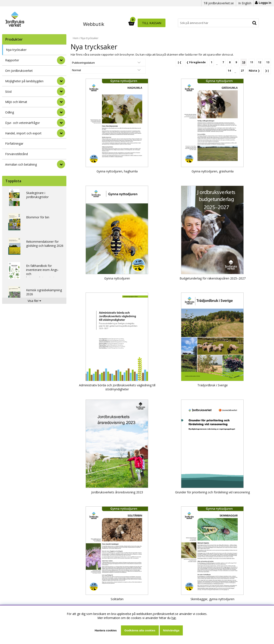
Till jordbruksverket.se (219, 3)
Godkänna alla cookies (140, 630)
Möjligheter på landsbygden (24, 81)
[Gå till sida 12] (260, 62)
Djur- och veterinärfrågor (22, 123)
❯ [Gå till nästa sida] (255, 70)
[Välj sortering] (87, 62)
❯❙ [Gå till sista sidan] (267, 70)
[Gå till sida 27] (243, 70)
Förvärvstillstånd (16, 154)
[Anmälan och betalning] (61, 164)
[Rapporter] (61, 60)
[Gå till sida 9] (238, 62)
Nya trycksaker (16, 50)
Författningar (14, 143)
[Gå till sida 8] (232, 62)
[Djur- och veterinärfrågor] (61, 123)
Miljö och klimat (16, 102)
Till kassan (246, 23)
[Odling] (61, 112)
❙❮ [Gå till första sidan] (183, 62)
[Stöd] (61, 91)
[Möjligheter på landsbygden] (61, 81)
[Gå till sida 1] (214, 62)
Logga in (265, 3)
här (174, 618)
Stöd (8, 92)
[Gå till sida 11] (253, 62)
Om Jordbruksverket (19, 71)
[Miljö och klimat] (61, 102)
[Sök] (156, 23)
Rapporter (12, 60)
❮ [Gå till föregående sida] (199, 62)
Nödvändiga (171, 630)
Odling (10, 112)
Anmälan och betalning (21, 164)
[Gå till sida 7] (226, 62)
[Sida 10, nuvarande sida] (245, 62)
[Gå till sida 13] (268, 62)
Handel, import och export (23, 133)
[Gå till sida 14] (231, 70)
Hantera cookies (106, 630)
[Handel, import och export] (61, 133)
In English (245, 3)
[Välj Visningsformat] (121, 62)
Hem (76, 38)
